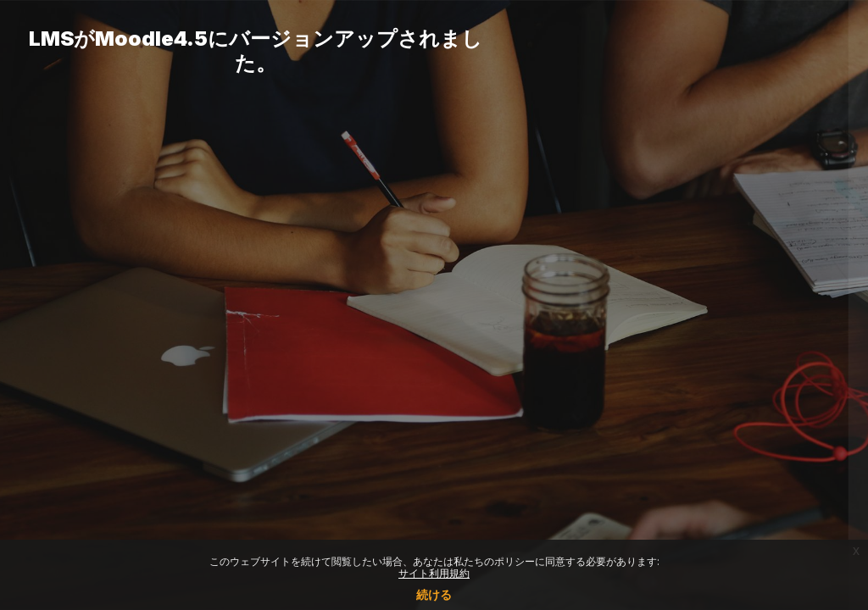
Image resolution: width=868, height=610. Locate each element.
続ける (434, 594)
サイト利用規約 (434, 573)
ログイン (689, 468)
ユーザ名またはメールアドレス (620, 250)
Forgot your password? (782, 421)
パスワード (567, 337)
